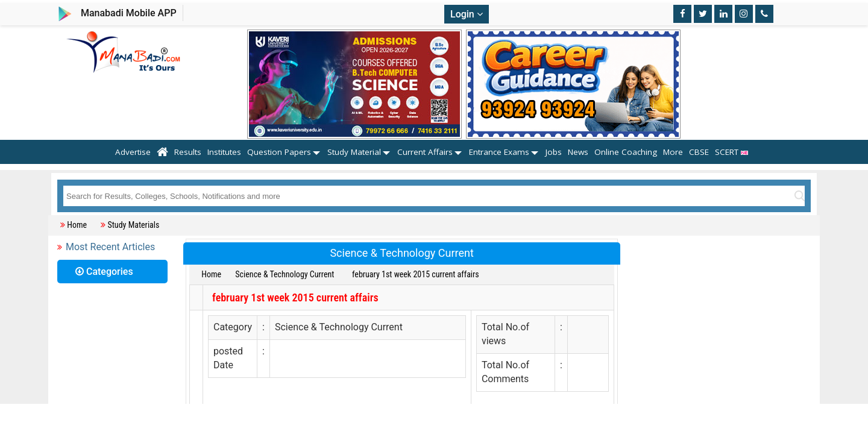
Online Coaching (626, 152)
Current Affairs (425, 152)
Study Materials (133, 225)
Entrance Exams (499, 152)
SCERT (734, 152)
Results (188, 152)
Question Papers (279, 152)
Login (467, 14)
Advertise (133, 152)
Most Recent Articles (110, 247)
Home (77, 225)
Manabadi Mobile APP (129, 13)
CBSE (699, 152)
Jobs (554, 152)
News (578, 152)
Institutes (224, 152)
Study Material (354, 152)
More (673, 152)
